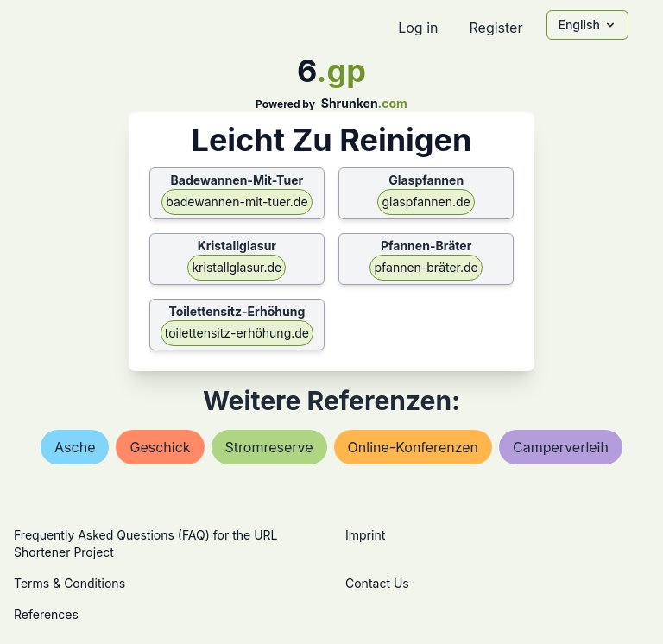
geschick (160, 447)
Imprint (365, 535)
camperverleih (561, 447)
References (46, 614)
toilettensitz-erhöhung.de (237, 333)
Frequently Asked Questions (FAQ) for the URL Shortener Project (145, 543)
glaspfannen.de (426, 202)
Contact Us (377, 583)
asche (75, 447)
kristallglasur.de (237, 267)
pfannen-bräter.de (426, 267)
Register (496, 28)
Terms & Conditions (69, 583)
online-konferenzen (413, 447)
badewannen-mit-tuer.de (237, 202)
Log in (418, 28)
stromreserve (269, 447)
